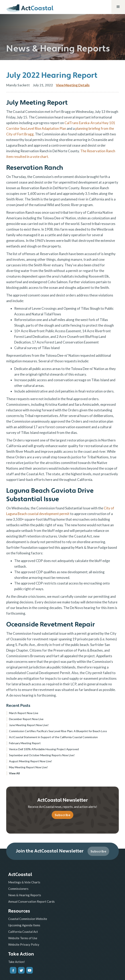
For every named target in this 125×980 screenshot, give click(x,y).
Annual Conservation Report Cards (31, 901)
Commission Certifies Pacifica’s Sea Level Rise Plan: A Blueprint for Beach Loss (58, 731)
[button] (118, 7)
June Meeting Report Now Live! (29, 725)
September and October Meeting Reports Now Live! (42, 755)
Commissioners (18, 889)
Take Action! (17, 962)
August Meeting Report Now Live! (31, 761)
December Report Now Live (26, 719)
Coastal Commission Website (28, 919)
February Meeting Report (25, 743)
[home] (29, 7)
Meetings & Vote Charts (24, 882)
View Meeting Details (73, 85)
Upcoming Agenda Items (24, 925)
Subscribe (63, 815)
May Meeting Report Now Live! (28, 767)
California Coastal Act (23, 932)
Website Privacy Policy (24, 944)
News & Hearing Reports (25, 895)
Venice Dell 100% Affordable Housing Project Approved (44, 749)
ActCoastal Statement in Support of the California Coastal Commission (53, 737)
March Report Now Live (24, 713)
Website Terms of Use (23, 938)
